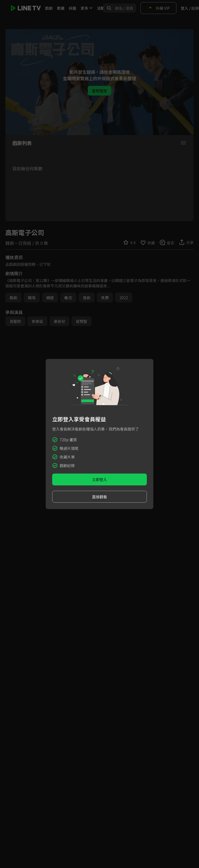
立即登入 (99, 479)
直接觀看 (99, 497)
